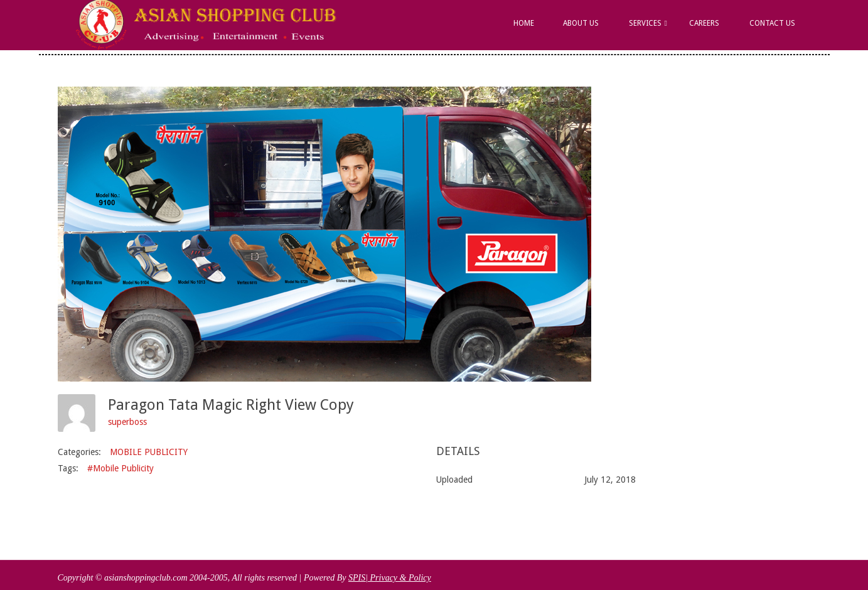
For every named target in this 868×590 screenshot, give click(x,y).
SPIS (357, 578)
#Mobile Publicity (121, 468)
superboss (127, 422)
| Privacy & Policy (398, 578)
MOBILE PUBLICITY (149, 452)
